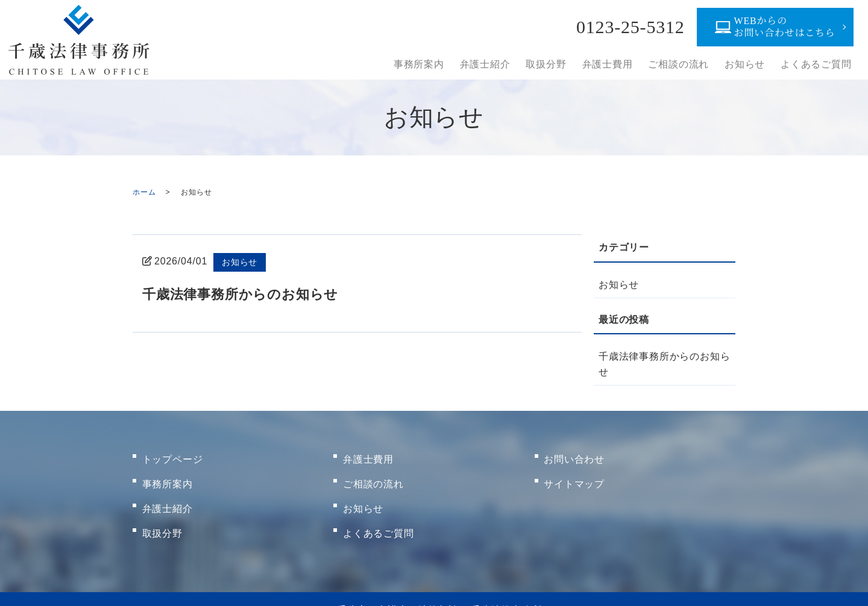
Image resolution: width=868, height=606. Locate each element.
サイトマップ (575, 476)
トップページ (173, 456)
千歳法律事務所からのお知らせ (249, 294)
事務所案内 (432, 64)
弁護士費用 (615, 64)
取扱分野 (555, 64)
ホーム (144, 192)
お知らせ (748, 64)
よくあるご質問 (817, 64)
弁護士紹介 (497, 64)
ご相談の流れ (684, 64)
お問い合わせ (575, 456)
